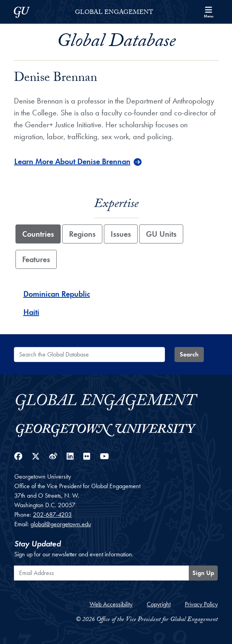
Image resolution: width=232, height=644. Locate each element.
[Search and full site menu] (209, 11)
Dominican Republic (57, 294)
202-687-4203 (52, 515)
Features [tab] (36, 259)
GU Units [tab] (161, 234)
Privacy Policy (201, 604)
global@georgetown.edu (61, 524)
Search (189, 354)
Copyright (159, 604)
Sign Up (203, 573)
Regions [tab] (82, 234)
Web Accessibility (111, 604)
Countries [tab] (38, 234)
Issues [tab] (121, 234)
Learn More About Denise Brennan (72, 161)
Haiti (31, 312)
